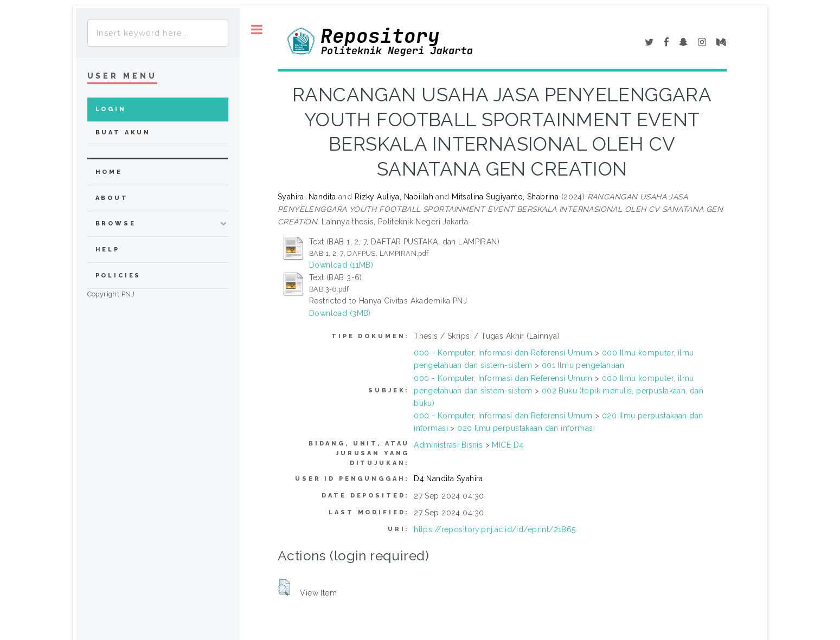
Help (108, 250)
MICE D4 (508, 445)
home (109, 172)
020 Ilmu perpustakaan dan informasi (526, 428)
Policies (118, 276)
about (112, 198)
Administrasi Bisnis (448, 445)
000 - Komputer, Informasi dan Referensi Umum (503, 353)
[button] (284, 587)
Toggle (257, 30)
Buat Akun (123, 132)
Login (111, 109)
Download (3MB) (340, 313)
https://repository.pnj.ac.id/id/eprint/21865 (495, 529)
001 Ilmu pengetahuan (583, 365)
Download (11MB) (341, 265)
